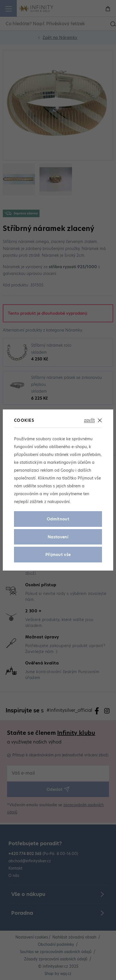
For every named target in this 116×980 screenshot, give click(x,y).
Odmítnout (58, 519)
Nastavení (58, 537)
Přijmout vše (58, 555)
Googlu (67, 470)
